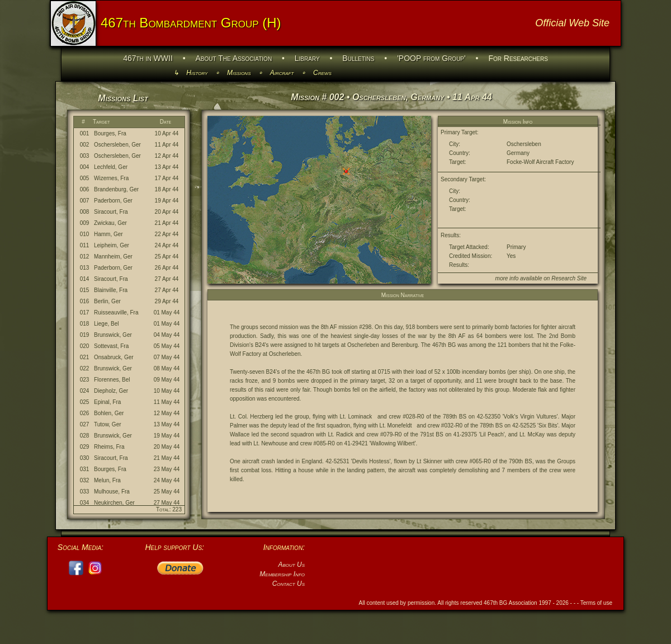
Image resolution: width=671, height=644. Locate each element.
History (197, 73)
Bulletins (358, 58)
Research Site (569, 278)
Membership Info (282, 574)
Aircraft (282, 73)
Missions (239, 73)
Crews (322, 73)
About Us (291, 565)
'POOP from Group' (431, 58)
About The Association (234, 58)
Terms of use (596, 603)
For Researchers (518, 58)
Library (307, 58)
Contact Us (289, 584)
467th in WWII (148, 58)
